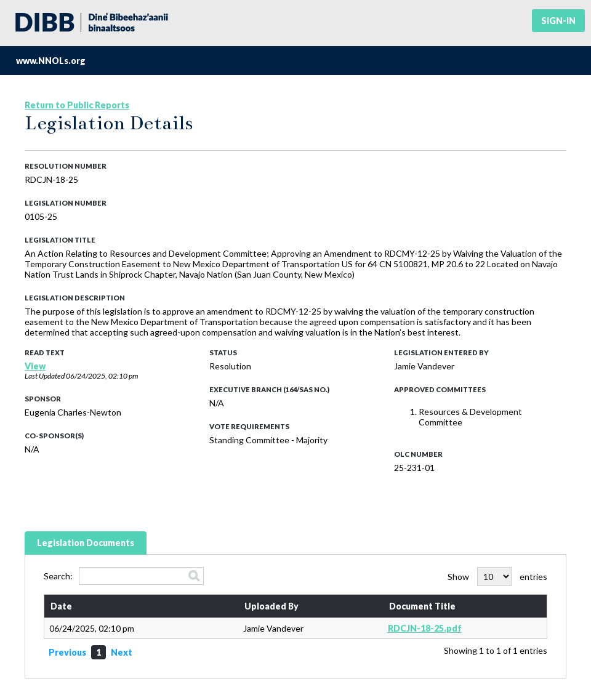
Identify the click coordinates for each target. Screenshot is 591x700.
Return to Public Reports (77, 105)
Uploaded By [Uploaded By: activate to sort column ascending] (271, 606)
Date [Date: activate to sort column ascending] (61, 606)
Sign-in (558, 21)
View (35, 366)
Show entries (497, 577)
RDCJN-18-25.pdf (425, 628)
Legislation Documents (86, 543)
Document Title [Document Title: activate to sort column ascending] (422, 606)
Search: (124, 576)
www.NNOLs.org (51, 61)
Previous (67, 652)
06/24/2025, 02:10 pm (102, 376)
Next (122, 652)
